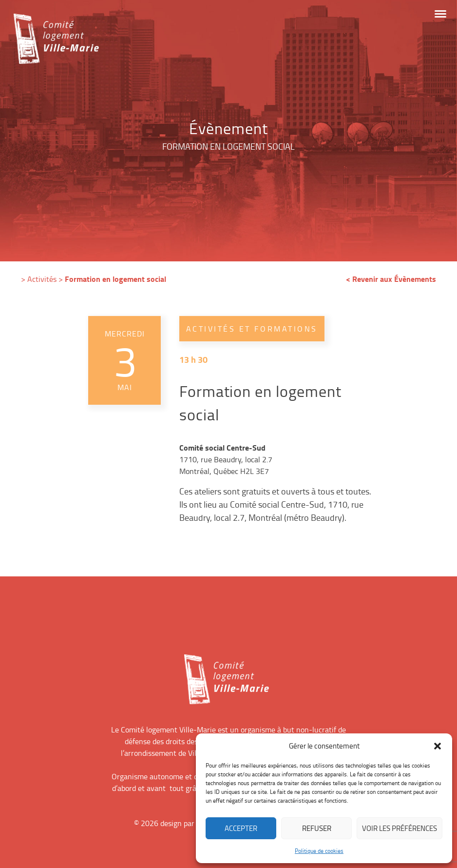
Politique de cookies (319, 851)
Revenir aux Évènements (394, 279)
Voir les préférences (400, 828)
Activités (42, 279)
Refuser (317, 828)
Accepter (241, 828)
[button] (438, 746)
